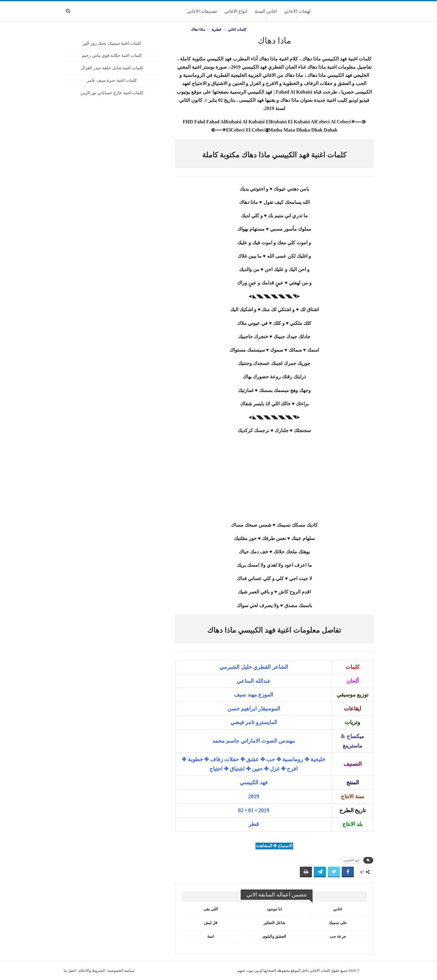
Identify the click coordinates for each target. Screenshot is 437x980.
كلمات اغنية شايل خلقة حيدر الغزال (112, 68)
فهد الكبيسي (351, 860)
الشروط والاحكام (92, 971)
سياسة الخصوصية (121, 971)
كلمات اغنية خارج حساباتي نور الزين (112, 93)
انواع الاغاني (236, 11)
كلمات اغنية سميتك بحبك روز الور (112, 43)
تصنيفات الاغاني (202, 11)
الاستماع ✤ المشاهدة (274, 846)
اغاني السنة (266, 11)
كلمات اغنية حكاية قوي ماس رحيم (112, 55)
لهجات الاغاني (297, 11)
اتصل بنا (70, 971)
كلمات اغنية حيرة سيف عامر (112, 80)
